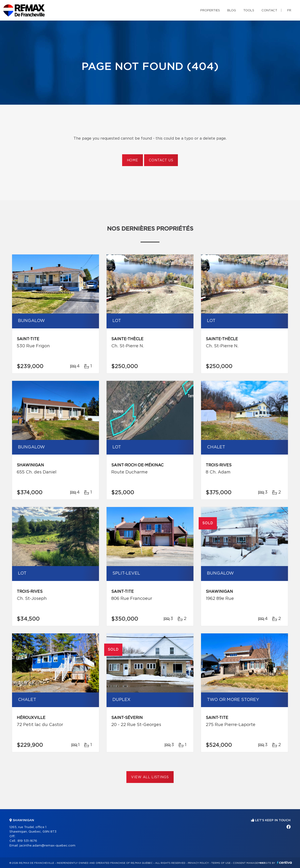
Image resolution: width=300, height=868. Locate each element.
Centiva (284, 862)
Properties (210, 11)
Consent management (249, 863)
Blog (232, 11)
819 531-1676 (27, 841)
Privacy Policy (198, 863)
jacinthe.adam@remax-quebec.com (47, 846)
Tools (249, 11)
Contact (269, 11)
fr (289, 11)
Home (133, 160)
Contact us (161, 160)
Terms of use (221, 863)
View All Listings (150, 777)
